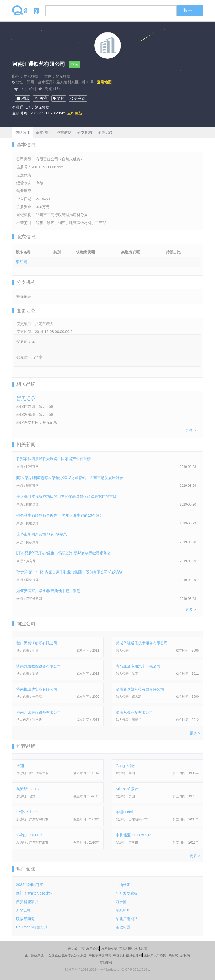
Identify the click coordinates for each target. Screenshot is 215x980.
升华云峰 (24, 910)
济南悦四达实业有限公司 (37, 689)
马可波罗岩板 (127, 893)
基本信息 (43, 132)
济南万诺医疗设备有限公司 (39, 712)
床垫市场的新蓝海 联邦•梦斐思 (42, 534)
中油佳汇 (123, 885)
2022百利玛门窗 (30, 885)
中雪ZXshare (27, 812)
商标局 (173, 955)
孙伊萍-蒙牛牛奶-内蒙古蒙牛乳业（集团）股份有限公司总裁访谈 (70, 572)
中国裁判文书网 (100, 955)
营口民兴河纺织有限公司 (37, 643)
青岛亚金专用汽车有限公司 (138, 666)
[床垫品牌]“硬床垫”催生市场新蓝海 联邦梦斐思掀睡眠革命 (64, 553)
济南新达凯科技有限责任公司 (140, 689)
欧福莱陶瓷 (25, 919)
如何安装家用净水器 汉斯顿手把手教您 (49, 591)
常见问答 (126, 948)
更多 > (191, 430)
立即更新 (74, 113)
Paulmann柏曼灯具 (32, 927)
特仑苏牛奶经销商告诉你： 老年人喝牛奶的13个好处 (60, 515)
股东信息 (64, 132)
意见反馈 (141, 948)
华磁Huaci (124, 812)
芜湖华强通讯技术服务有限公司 (142, 643)
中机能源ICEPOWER (133, 835)
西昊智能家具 (27, 902)
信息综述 (23, 132)
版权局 (185, 955)
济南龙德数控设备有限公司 (39, 666)
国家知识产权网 (155, 955)
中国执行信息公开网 (128, 955)
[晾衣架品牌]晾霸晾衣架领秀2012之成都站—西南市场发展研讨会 (70, 478)
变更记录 (105, 132)
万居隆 (121, 902)
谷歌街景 (123, 927)
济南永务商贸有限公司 (134, 712)
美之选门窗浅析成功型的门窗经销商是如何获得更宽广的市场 (67, 497)
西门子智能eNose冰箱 (34, 893)
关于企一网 (76, 948)
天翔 (20, 766)
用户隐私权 (109, 948)
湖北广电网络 (127, 919)
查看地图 (104, 82)
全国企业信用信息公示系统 (67, 955)
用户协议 (93, 948)
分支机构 (85, 132)
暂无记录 (26, 399)
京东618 (122, 910)
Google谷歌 (126, 766)
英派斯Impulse (28, 789)
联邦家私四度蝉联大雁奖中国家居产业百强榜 (54, 459)
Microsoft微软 (127, 789)
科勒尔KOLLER (29, 835)
